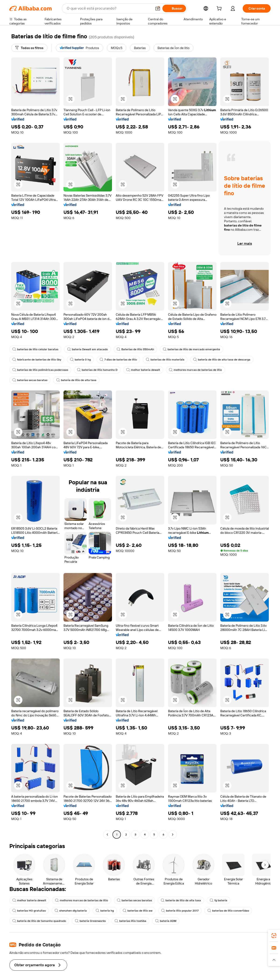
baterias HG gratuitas (29, 911)
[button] (70, 99)
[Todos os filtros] (30, 48)
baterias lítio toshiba (131, 921)
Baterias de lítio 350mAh (136, 349)
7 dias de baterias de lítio (120, 360)
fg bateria (220, 900)
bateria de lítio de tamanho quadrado (39, 921)
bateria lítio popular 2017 (182, 911)
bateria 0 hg (82, 360)
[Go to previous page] (107, 835)
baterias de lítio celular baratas (35, 349)
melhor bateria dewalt (145, 370)
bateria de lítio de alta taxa (77, 380)
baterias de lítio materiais (167, 360)
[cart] (219, 9)
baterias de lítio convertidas (230, 911)
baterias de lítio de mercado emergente (192, 349)
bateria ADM (167, 921)
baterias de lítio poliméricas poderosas (41, 370)
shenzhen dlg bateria (71, 911)
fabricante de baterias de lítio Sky (37, 360)
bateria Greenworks (91, 921)
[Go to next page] (173, 835)
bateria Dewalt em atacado (88, 349)
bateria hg (105, 911)
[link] (274, 936)
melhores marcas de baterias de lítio (197, 370)
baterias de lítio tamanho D (98, 370)
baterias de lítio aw (139, 911)
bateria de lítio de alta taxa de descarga (224, 360)
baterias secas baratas (30, 380)
